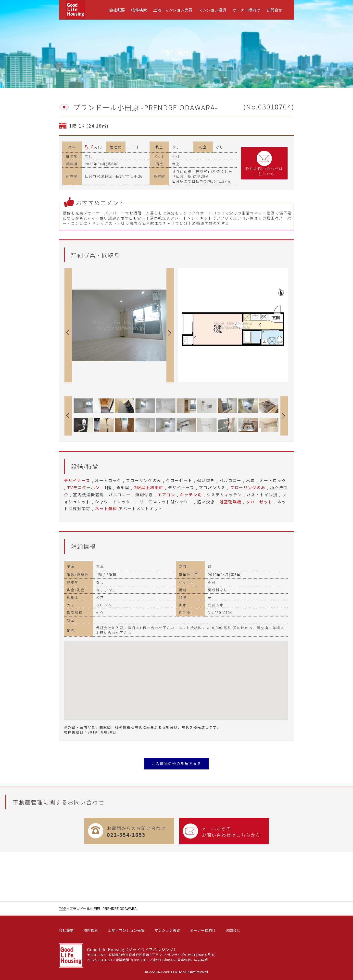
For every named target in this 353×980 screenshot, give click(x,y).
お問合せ (274, 10)
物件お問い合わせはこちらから (264, 163)
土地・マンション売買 (173, 10)
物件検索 (139, 10)
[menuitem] (117, 10)
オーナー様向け (246, 10)
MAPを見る (206, 955)
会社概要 (117, 10)
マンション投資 (213, 10)
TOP (62, 909)
